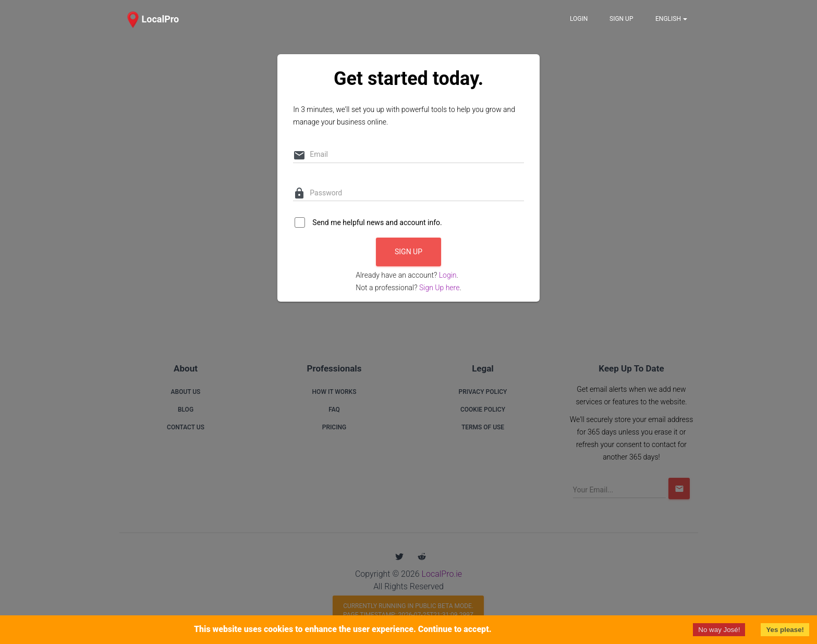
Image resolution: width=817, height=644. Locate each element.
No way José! (719, 630)
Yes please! (785, 630)
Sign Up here (439, 288)
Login (448, 275)
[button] (151, 20)
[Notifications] (671, 19)
